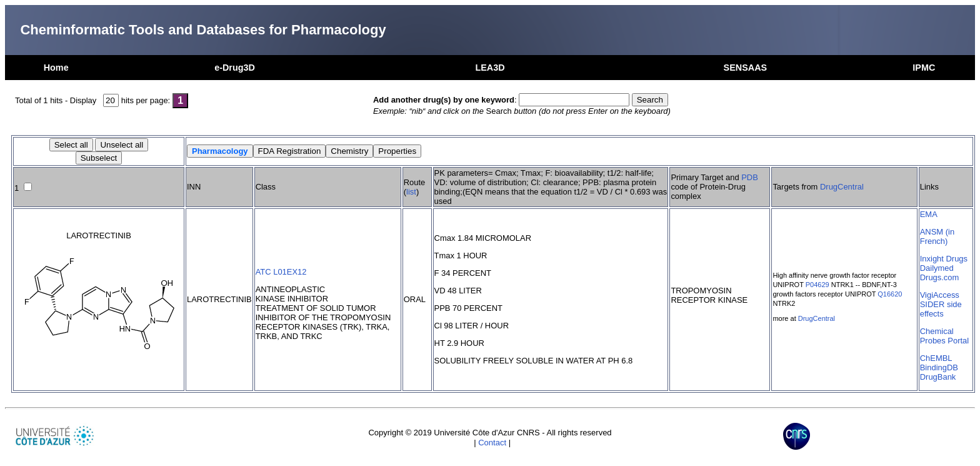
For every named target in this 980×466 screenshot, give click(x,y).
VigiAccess (940, 295)
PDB (750, 177)
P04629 (817, 285)
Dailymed (937, 268)
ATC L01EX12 (281, 272)
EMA (929, 214)
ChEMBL (936, 358)
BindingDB (939, 367)
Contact (492, 443)
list (411, 192)
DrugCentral (842, 187)
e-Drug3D (235, 68)
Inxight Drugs (944, 259)
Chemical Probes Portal (944, 336)
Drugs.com (940, 277)
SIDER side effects (941, 309)
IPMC (924, 68)
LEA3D (490, 68)
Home (56, 68)
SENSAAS (746, 68)
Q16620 (890, 294)
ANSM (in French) (937, 236)
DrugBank (938, 377)
